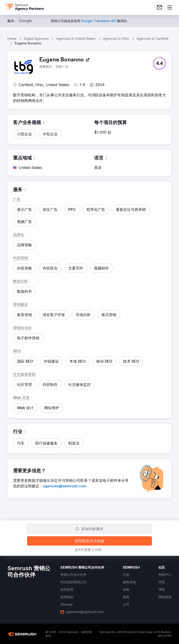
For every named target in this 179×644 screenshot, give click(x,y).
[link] (159, 7)
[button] (159, 63)
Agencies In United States (76, 39)
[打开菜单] (170, 7)
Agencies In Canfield (152, 39)
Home (12, 39)
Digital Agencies (36, 39)
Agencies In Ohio (116, 39)
